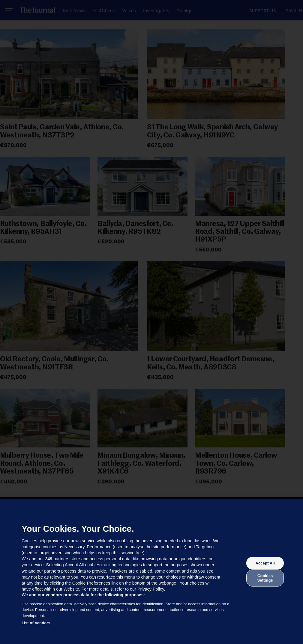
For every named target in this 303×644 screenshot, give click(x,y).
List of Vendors (36, 623)
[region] (151, 572)
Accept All (265, 563)
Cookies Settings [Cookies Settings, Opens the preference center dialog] (265, 578)
